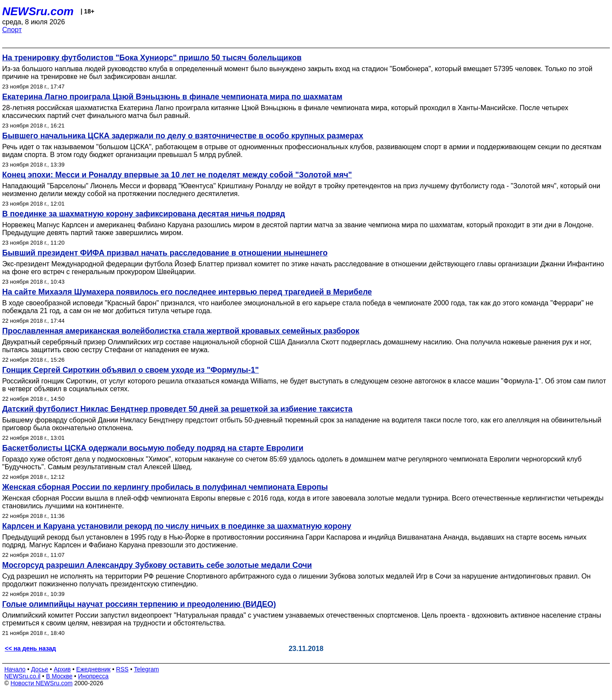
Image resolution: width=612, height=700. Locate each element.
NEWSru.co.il (22, 676)
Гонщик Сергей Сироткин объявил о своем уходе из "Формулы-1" (130, 370)
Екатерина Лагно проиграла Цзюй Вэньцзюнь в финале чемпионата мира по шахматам (172, 97)
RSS (122, 669)
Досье (39, 669)
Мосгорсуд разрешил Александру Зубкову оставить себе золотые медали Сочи (157, 565)
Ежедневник (94, 669)
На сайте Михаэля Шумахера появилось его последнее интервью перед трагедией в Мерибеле (187, 292)
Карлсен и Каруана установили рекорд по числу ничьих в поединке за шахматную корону (177, 526)
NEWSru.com (38, 11)
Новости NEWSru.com (41, 683)
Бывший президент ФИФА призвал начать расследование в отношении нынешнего (165, 253)
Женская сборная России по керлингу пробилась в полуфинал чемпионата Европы (165, 487)
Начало (15, 669)
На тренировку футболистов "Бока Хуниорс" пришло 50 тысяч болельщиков (152, 58)
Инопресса (94, 676)
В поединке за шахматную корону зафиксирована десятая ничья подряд (144, 214)
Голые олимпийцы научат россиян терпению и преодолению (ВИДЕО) (139, 604)
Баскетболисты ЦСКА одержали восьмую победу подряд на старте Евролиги (153, 448)
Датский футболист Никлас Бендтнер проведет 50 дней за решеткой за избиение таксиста (177, 409)
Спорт (12, 30)
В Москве (59, 676)
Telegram (147, 669)
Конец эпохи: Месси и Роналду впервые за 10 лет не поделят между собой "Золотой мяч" (177, 175)
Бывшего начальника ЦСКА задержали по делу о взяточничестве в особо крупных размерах (183, 136)
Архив (62, 669)
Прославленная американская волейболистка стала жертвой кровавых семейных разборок (181, 331)
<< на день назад (30, 648)
